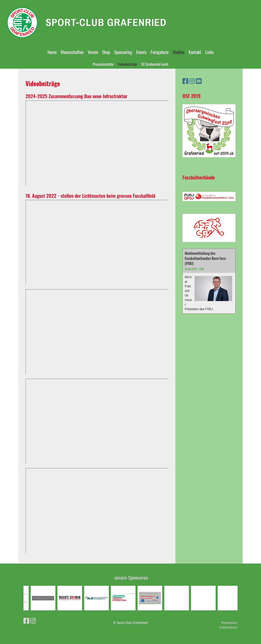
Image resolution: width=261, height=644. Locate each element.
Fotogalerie (160, 52)
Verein (93, 52)
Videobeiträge (127, 64)
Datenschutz (228, 627)
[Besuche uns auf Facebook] (185, 81)
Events (141, 52)
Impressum (229, 623)
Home (52, 52)
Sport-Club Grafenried (106, 22)
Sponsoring (123, 52)
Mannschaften (72, 52)
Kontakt (195, 52)
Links (210, 52)
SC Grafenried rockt (155, 64)
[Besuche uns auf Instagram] (192, 81)
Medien (179, 52)
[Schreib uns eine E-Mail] (199, 81)
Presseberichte (103, 64)
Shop (106, 52)
